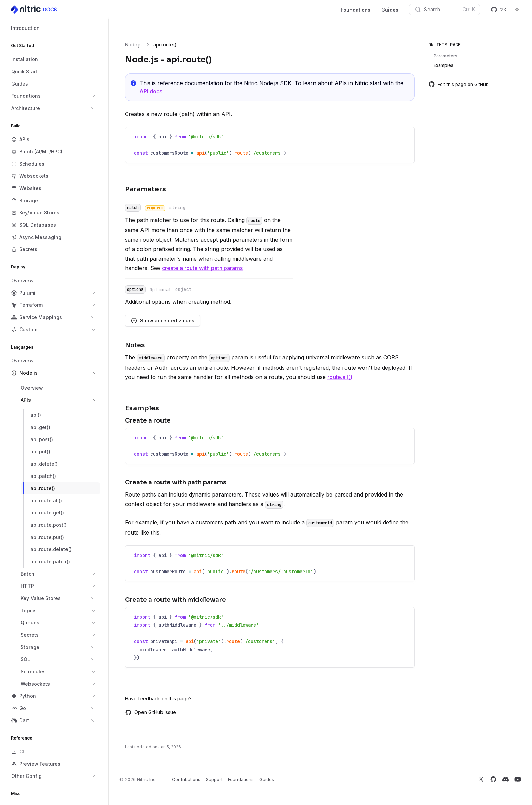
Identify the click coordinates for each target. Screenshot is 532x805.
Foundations (356, 10)
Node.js (133, 45)
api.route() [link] (165, 45)
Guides (390, 10)
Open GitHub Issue (150, 712)
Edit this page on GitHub (458, 84)
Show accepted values (163, 321)
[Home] (34, 10)
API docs (151, 91)
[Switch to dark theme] (517, 10)
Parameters (445, 56)
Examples (443, 65)
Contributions (186, 779)
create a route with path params (202, 268)
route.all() (340, 377)
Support (214, 779)
